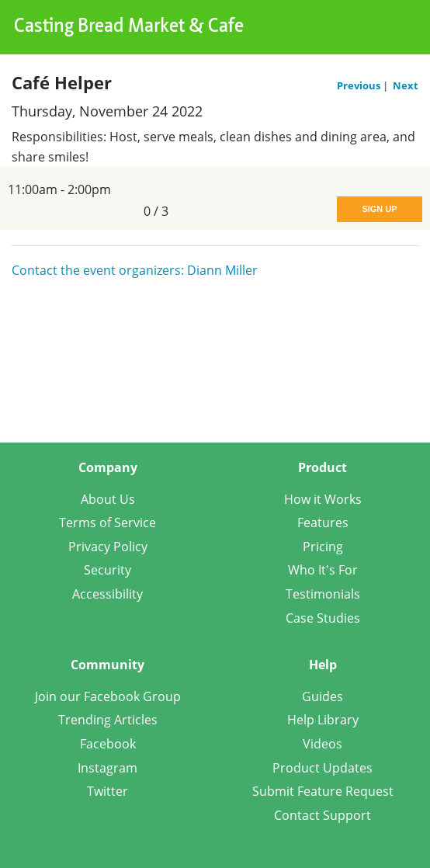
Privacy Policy (108, 547)
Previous (360, 85)
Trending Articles (108, 720)
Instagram (107, 768)
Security (107, 570)
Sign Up (379, 209)
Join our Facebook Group (108, 696)
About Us (108, 499)
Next (406, 85)
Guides (322, 696)
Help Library (323, 720)
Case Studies (323, 618)
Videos (322, 744)
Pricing (323, 547)
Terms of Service (107, 523)
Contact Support (322, 815)
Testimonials (323, 594)
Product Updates (322, 768)
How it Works (323, 499)
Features (323, 523)
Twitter (107, 791)
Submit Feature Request (323, 791)
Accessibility (107, 594)
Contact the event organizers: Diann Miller (135, 270)
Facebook (108, 744)
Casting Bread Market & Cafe (129, 27)
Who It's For (323, 570)
